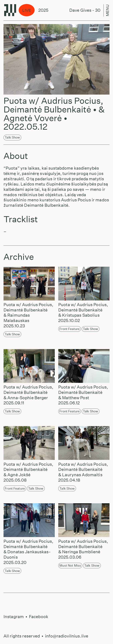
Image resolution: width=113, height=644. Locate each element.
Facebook (39, 617)
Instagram (14, 617)
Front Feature (70, 329)
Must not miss (70, 565)
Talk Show (12, 137)
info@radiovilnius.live (67, 636)
